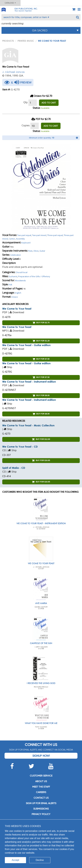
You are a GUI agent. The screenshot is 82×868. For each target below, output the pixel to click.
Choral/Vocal (21, 272)
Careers (41, 792)
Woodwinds (20, 280)
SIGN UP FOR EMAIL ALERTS (41, 803)
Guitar (42, 251)
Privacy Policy (41, 814)
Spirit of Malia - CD (14, 468)
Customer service (41, 776)
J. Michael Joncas (13, 72)
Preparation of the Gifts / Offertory (34, 276)
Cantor (12, 239)
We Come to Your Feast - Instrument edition (29, 382)
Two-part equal (24, 235)
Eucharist (13, 276)
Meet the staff (41, 787)
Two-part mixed (39, 235)
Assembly (20, 239)
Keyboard (26, 243)
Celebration (16, 255)
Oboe (36, 251)
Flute (30, 251)
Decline (40, 860)
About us (41, 781)
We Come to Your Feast (17, 309)
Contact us (41, 798)
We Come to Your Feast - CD (20, 447)
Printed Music (26, 41)
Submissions (41, 809)
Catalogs (10, 3)
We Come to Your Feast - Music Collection (28, 425)
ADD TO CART (49, 103)
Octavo (15, 297)
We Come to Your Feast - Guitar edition (26, 345)
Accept (16, 860)
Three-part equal (55, 235)
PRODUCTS (8, 41)
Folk (10, 285)
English (18, 293)
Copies (26, 125)
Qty (26, 102)
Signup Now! (41, 756)
